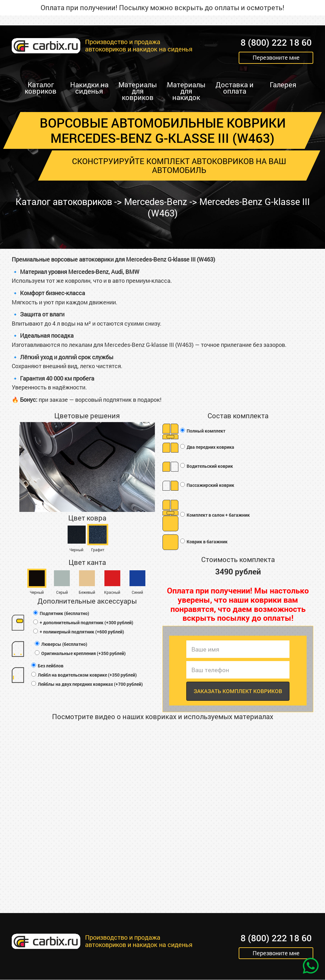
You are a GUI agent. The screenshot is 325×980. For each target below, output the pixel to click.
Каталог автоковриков (65, 202)
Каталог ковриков (41, 88)
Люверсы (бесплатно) (61, 644)
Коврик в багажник (203, 542)
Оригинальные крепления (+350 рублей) (80, 653)
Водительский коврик (206, 466)
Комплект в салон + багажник (215, 515)
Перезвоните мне (276, 58)
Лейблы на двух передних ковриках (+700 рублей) (87, 684)
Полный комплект (202, 431)
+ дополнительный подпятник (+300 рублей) (83, 622)
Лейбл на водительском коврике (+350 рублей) (84, 675)
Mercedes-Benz (161, 202)
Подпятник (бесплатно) (61, 613)
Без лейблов (47, 666)
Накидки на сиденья (89, 88)
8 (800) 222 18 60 (276, 43)
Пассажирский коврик (207, 485)
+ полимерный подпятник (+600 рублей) (78, 632)
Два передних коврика (207, 447)
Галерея (283, 85)
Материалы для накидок (186, 91)
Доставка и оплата (235, 88)
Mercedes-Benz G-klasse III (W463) (226, 207)
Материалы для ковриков (138, 91)
